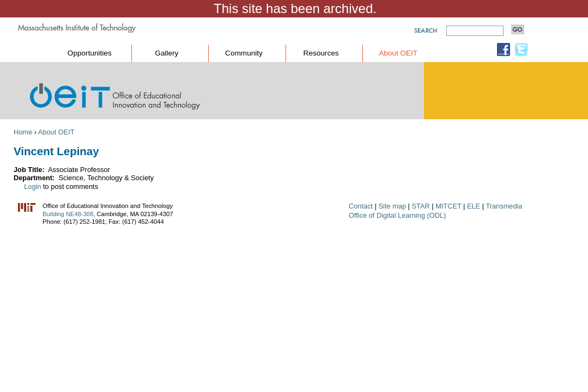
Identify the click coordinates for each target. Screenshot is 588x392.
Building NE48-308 (68, 214)
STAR (421, 206)
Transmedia (504, 206)
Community (244, 53)
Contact (361, 206)
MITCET (448, 206)
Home (23, 132)
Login (32, 186)
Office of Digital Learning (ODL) (397, 215)
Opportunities (90, 53)
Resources (321, 53)
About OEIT (398, 53)
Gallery (166, 53)
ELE (474, 206)
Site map (393, 206)
